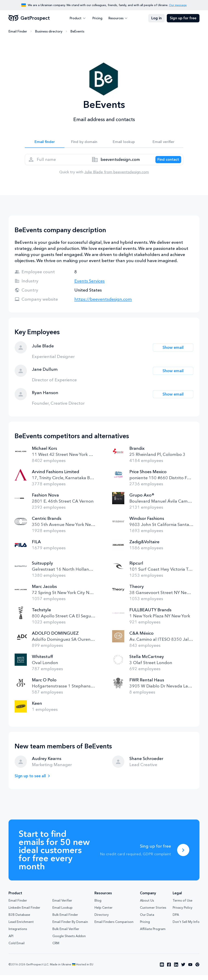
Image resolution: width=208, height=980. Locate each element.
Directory (102, 919)
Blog (98, 905)
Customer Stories (153, 912)
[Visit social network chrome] (197, 969)
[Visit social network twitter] (183, 969)
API (11, 941)
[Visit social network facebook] (169, 969)
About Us (147, 905)
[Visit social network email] (162, 969)
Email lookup (124, 143)
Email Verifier (62, 905)
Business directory (49, 31)
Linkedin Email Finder (24, 912)
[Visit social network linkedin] (176, 969)
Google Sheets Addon (69, 941)
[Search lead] (165, 163)
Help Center (103, 912)
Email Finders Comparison (114, 927)
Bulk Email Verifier (66, 934)
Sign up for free (183, 18)
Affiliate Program (153, 934)
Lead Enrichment (21, 927)
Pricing (97, 18)
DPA (176, 919)
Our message (178, 5)
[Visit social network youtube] (190, 969)
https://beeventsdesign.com (103, 304)
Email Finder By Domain (70, 927)
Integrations (18, 934)
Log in (157, 18)
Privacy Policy (183, 912)
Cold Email (17, 948)
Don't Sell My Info (186, 927)
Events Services (89, 286)
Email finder (45, 143)
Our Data (147, 919)
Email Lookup (62, 912)
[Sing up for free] (183, 855)
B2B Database (19, 919)
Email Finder (18, 31)
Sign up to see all (32, 781)
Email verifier (164, 143)
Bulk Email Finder (65, 919)
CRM (56, 948)
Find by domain (84, 143)
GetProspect (29, 18)
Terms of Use (183, 905)
